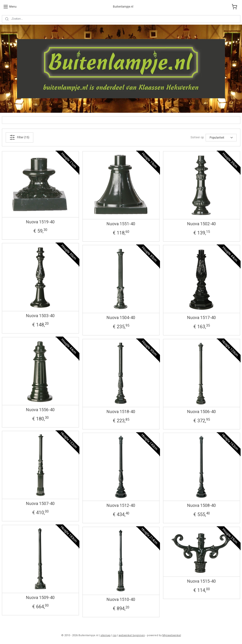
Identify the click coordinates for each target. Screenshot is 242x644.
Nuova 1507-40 (40, 503)
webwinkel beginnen (132, 635)
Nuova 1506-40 (201, 412)
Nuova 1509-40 (40, 597)
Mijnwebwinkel (172, 635)
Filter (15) (19, 137)
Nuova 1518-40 (121, 412)
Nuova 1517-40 (201, 317)
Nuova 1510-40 (121, 599)
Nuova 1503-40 (40, 316)
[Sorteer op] (221, 138)
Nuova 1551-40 (121, 224)
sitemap (106, 635)
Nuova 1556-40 (40, 410)
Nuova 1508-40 (201, 505)
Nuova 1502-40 (201, 224)
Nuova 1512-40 (121, 505)
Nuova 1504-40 (121, 317)
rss (115, 635)
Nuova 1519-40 (40, 222)
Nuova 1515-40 (201, 581)
